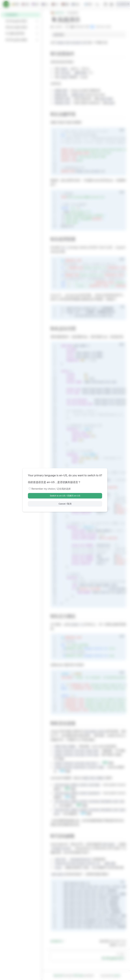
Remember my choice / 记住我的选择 (51, 489)
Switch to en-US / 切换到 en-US (65, 496)
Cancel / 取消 (65, 504)
